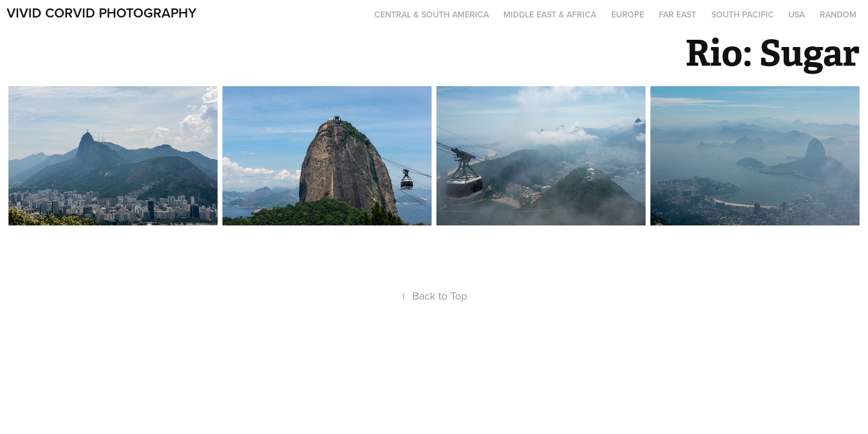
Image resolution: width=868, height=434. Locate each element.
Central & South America (432, 14)
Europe (628, 14)
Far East (678, 14)
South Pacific (743, 14)
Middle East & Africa (550, 14)
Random (838, 14)
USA (797, 14)
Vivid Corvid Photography (102, 13)
